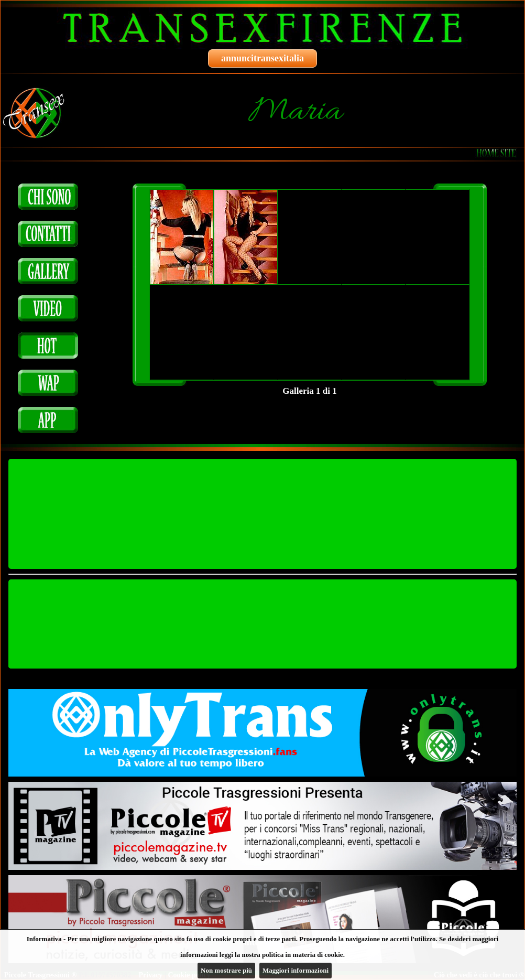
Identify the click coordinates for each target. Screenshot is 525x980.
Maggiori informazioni (296, 970)
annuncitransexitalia (262, 58)
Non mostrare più (226, 970)
